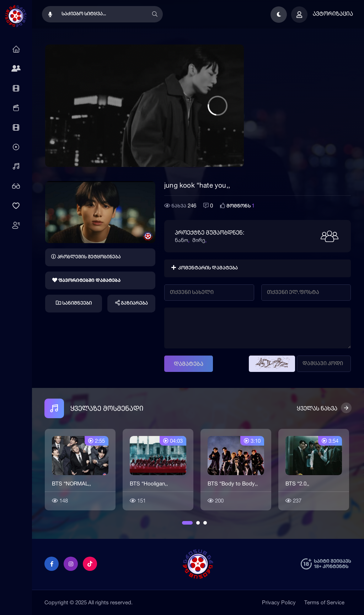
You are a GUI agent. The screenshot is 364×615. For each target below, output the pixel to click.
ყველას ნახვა (317, 408)
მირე (199, 240)
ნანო (181, 240)
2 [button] (198, 523)
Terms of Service (324, 602)
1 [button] (184, 523)
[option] (80, 469)
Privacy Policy (279, 602)
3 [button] (205, 523)
